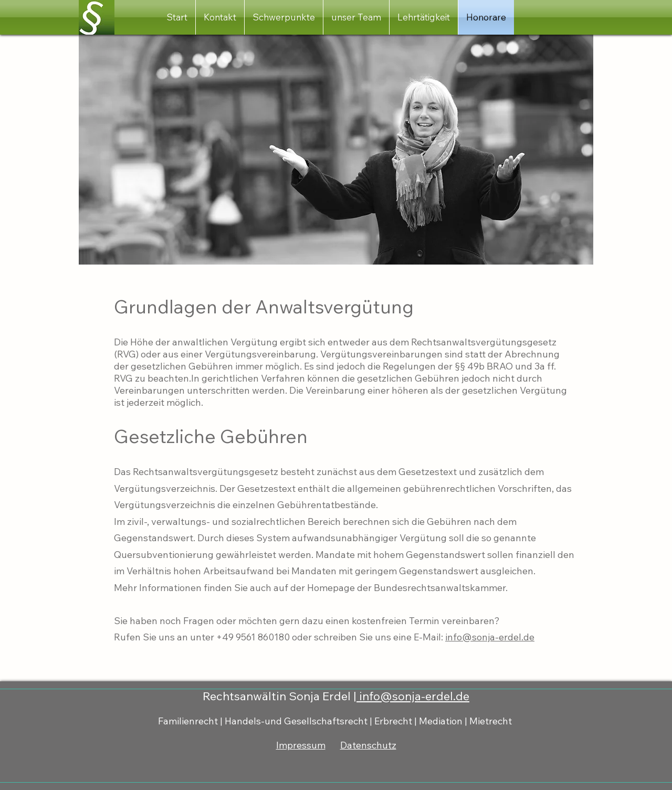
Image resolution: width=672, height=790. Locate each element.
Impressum (301, 745)
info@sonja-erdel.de (490, 637)
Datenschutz (368, 745)
